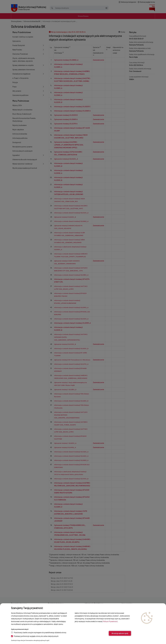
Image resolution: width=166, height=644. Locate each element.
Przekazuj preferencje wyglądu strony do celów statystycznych (35, 636)
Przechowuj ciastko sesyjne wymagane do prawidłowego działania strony (39, 632)
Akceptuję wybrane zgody (120, 633)
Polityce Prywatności (110, 621)
